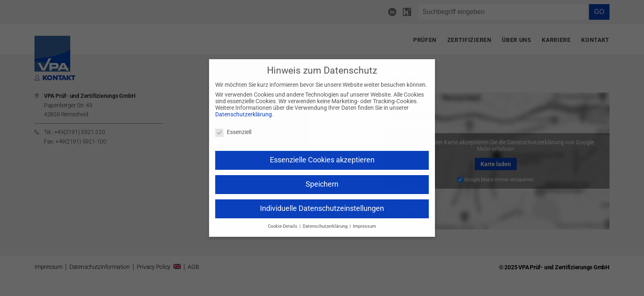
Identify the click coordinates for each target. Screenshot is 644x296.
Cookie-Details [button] (283, 226)
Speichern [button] (322, 184)
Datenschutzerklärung (244, 114)
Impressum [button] (365, 226)
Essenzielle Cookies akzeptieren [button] (322, 160)
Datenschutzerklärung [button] (326, 226)
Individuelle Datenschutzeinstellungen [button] (322, 208)
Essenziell (233, 132)
